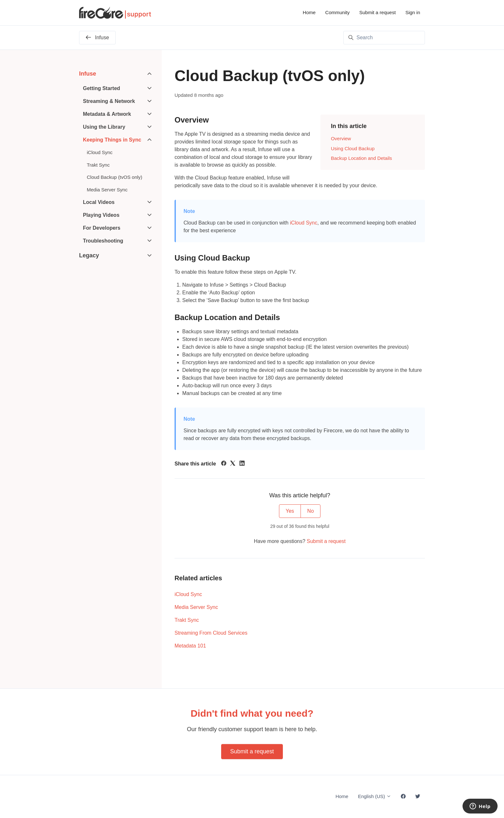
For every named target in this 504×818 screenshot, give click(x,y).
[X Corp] (233, 464)
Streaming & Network (109, 101)
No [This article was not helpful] (310, 511)
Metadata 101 (190, 646)
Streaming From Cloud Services (211, 633)
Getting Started (102, 88)
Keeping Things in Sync (112, 140)
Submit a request (378, 12)
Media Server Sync (196, 607)
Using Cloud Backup (353, 148)
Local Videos (99, 202)
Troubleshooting (103, 241)
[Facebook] (224, 464)
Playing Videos (101, 215)
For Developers (102, 228)
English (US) (375, 796)
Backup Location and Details (361, 158)
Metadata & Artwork (107, 114)
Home (309, 12)
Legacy (89, 255)
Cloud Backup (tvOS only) (115, 177)
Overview (341, 138)
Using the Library (104, 127)
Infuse (88, 74)
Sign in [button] (413, 12)
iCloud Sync (304, 223)
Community (337, 12)
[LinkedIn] (242, 464)
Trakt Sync (187, 620)
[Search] (384, 38)
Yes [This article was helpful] (290, 511)
